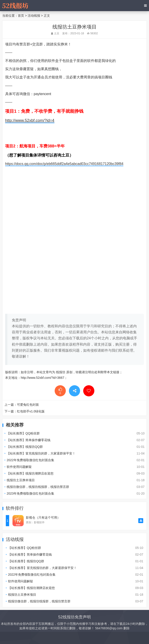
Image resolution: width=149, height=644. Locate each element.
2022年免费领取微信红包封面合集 (30, 460)
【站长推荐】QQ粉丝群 (23, 433)
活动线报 (34, 16)
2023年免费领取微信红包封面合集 (30, 493)
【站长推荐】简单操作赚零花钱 (29, 440)
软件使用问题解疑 (19, 467)
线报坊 (61, 372)
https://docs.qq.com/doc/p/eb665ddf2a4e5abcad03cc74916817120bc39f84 (64, 164)
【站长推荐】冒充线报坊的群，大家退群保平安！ (41, 453)
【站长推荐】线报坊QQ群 (25, 447)
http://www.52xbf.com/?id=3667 (42, 378)
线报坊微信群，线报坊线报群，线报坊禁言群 (38, 487)
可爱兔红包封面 (28, 405)
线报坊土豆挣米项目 (21, 480)
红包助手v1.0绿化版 (31, 411)
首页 (21, 16)
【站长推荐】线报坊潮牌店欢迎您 (30, 473)
